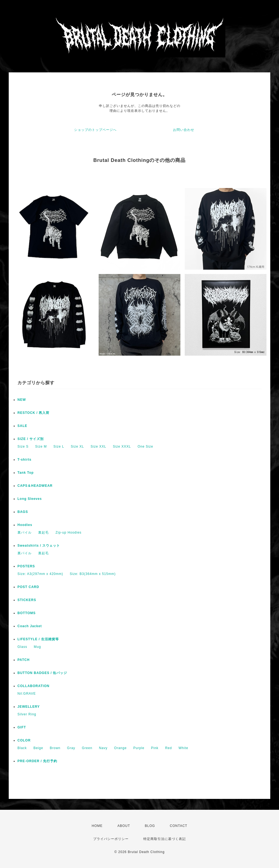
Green (87, 748)
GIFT (22, 727)
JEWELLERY (29, 707)
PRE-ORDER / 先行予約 (37, 761)
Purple (139, 748)
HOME (97, 826)
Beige (38, 748)
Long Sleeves (30, 499)
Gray (71, 748)
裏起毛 (43, 533)
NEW (22, 400)
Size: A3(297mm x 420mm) (40, 574)
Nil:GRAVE (27, 694)
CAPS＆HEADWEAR (35, 486)
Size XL (77, 447)
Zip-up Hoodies (69, 533)
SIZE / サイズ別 (31, 439)
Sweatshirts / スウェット (39, 546)
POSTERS (26, 566)
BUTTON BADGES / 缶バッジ (42, 673)
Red (169, 748)
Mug (37, 647)
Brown (55, 748)
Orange (120, 748)
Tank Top (26, 473)
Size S (23, 447)
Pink (155, 748)
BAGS (23, 512)
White (183, 748)
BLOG (150, 826)
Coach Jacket (30, 626)
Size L (59, 447)
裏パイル (25, 533)
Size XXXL (122, 447)
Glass (22, 647)
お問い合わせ (184, 130)
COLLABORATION (33, 686)
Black (22, 748)
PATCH (24, 660)
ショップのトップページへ (95, 130)
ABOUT (124, 826)
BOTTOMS (27, 613)
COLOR (24, 740)
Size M (41, 447)
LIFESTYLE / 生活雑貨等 (38, 639)
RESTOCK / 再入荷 (33, 413)
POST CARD (28, 587)
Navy (103, 748)
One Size (145, 447)
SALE (22, 426)
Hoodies (25, 525)
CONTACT (178, 826)
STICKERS (27, 600)
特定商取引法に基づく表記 (165, 839)
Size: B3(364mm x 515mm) (93, 574)
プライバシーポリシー (111, 839)
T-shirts (24, 460)
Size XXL (98, 447)
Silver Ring (27, 714)
